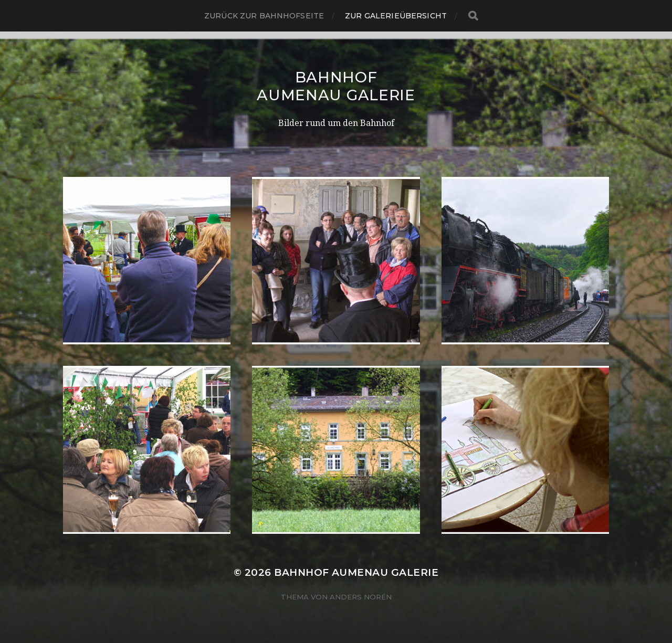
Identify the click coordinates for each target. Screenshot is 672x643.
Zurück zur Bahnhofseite (264, 16)
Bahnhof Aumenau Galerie (336, 86)
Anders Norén (361, 597)
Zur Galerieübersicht (396, 16)
